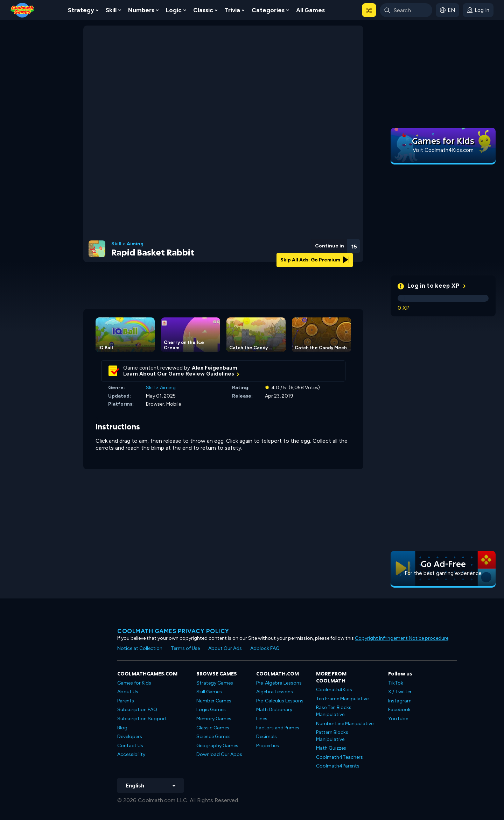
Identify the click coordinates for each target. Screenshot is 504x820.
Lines (262, 719)
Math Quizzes (331, 748)
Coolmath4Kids (334, 690)
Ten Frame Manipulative (342, 699)
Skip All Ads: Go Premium (315, 260)
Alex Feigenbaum (215, 368)
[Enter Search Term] (406, 10)
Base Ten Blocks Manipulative (334, 711)
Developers (130, 737)
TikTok (396, 683)
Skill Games (209, 692)
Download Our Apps (219, 754)
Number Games (214, 701)
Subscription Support (142, 719)
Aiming (135, 244)
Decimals (267, 737)
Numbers (141, 10)
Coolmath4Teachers (339, 757)
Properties (268, 746)
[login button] (478, 10)
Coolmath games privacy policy (173, 631)
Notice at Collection (140, 648)
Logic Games (211, 710)
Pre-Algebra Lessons (279, 683)
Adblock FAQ (265, 648)
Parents (126, 701)
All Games (310, 10)
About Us (128, 692)
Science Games (213, 737)
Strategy (81, 10)
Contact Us (130, 746)
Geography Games (217, 746)
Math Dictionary (274, 710)
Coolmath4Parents (338, 766)
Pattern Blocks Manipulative (332, 736)
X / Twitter (400, 692)
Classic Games (213, 728)
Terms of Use (185, 648)
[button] (369, 10)
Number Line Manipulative (345, 724)
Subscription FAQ (137, 710)
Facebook (399, 710)
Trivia (232, 10)
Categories (268, 10)
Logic (174, 10)
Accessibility (131, 754)
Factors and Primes (278, 728)
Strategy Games (215, 683)
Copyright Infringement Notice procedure (402, 638)
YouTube (398, 719)
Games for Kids (134, 683)
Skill (111, 10)
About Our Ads (225, 648)
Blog (122, 728)
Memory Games (214, 719)
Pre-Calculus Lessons (280, 701)
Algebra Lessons (275, 692)
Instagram (400, 701)
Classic (203, 10)
